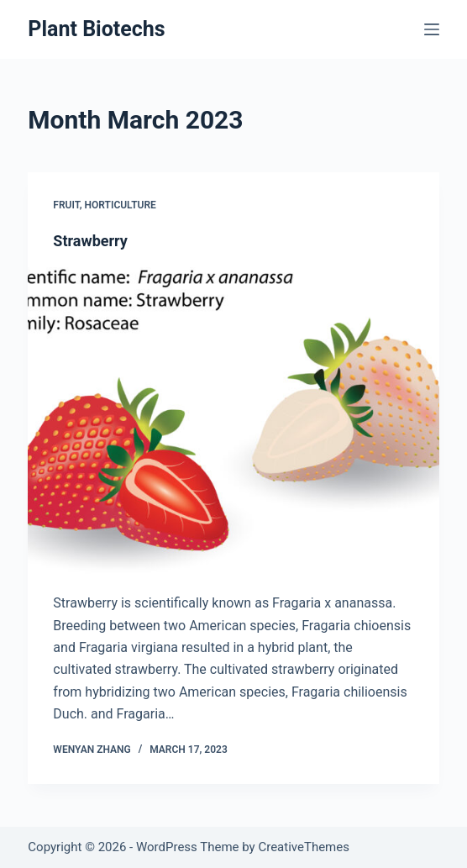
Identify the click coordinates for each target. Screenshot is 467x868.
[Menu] (432, 29)
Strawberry (90, 241)
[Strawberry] (233, 421)
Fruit (66, 205)
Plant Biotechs (96, 29)
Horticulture (121, 205)
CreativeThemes (304, 847)
